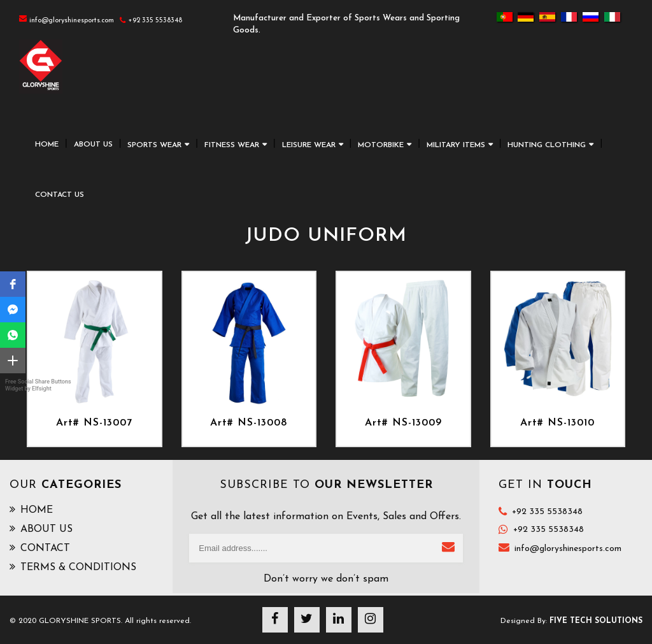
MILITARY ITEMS (456, 145)
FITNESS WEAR (232, 145)
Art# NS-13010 (557, 423)
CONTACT (40, 548)
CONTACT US (60, 195)
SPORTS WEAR (154, 145)
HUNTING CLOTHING (547, 145)
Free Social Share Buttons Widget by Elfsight (38, 385)
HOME (47, 145)
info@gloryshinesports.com (568, 549)
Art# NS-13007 (94, 423)
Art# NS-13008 (249, 423)
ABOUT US (93, 145)
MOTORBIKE (381, 145)
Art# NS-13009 (403, 423)
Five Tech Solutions (596, 621)
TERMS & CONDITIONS (73, 567)
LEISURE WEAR (309, 145)
